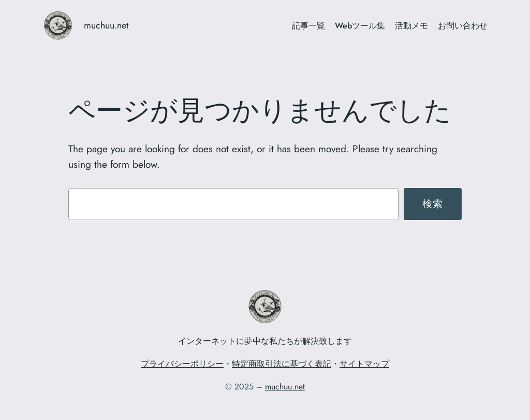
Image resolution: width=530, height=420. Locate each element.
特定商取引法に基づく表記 (282, 364)
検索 (433, 204)
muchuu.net (106, 25)
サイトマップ (364, 364)
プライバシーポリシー (182, 364)
